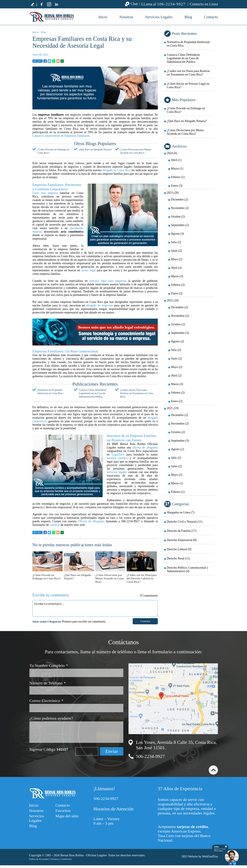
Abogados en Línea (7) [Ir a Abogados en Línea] (181, 512)
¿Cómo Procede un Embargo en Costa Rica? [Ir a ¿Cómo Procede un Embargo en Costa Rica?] (46, 577)
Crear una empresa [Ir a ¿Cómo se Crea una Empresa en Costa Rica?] (45, 193)
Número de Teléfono (48, 683)
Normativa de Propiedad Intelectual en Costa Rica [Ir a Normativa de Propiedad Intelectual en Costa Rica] (188, 44)
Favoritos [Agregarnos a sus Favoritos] (63, 811)
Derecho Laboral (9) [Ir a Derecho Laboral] (179, 549)
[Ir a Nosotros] (95, 332)
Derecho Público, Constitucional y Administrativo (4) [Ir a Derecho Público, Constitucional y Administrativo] (188, 569)
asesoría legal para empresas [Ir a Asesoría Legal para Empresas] (108, 281)
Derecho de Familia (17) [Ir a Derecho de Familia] (181, 531)
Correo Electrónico (46, 701)
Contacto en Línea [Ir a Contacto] (204, 4)
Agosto (177, 234)
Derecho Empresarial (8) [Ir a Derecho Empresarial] (182, 540)
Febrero (178, 177)
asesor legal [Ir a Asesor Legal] (88, 270)
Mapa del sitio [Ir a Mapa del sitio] (67, 816)
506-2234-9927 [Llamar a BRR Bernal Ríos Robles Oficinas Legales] (171, 4)
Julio (176, 242)
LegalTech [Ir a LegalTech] (118, 454)
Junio (176, 251)
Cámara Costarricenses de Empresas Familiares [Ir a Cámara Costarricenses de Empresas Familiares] (61, 136)
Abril (176, 160)
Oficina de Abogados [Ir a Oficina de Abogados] (91, 521)
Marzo (177, 169)
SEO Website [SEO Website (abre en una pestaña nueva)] (190, 856)
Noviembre (180, 208)
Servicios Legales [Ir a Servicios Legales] (159, 17)
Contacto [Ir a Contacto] (211, 17)
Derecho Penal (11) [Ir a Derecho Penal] (178, 558)
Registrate (55, 622)
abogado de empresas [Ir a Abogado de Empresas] (100, 305)
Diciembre (179, 199)
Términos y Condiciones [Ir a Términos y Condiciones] (61, 859)
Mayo (177, 259)
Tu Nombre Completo (49, 666)
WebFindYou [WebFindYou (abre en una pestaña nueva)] (210, 856)
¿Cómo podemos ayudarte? (51, 718)
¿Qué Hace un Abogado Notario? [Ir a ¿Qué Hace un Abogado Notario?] (96, 149)
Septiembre (180, 225)
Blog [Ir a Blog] (188, 17)
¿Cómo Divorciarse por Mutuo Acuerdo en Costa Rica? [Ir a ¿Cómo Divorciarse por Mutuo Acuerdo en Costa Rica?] (109, 578)
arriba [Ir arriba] (213, 770)
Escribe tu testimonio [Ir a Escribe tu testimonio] (32, 4)
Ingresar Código (49, 749)
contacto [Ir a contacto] (55, 525)
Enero (177, 186)
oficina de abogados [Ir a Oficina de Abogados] (145, 447)
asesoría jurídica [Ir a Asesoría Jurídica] (117, 458)
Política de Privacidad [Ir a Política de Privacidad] (39, 859)
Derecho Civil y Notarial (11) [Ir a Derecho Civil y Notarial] (184, 522)
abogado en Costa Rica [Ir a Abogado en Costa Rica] (117, 170)
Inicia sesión (39, 622)
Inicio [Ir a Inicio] (35, 32)
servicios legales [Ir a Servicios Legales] (117, 472)
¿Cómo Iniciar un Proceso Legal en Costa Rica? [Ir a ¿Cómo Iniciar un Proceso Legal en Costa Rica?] (188, 85)
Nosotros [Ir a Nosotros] (126, 17)
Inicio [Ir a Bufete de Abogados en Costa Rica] (103, 17)
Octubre (178, 217)
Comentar (145, 621)
